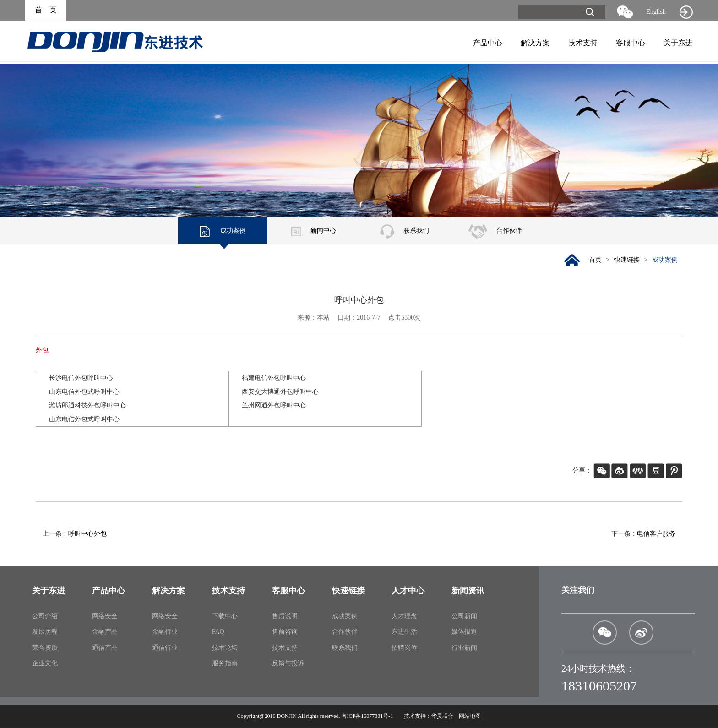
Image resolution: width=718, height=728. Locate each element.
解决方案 (535, 43)
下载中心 (225, 617)
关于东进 (678, 43)
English (656, 12)
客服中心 (631, 43)
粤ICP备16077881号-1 (367, 717)
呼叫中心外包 (87, 534)
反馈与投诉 (288, 664)
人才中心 (408, 591)
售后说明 (285, 617)
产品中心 (488, 43)
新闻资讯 (468, 591)
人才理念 (404, 617)
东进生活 (404, 632)
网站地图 (470, 717)
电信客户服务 (656, 534)
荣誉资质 (45, 648)
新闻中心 (314, 231)
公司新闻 (464, 617)
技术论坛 (225, 648)
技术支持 (583, 43)
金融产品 (105, 632)
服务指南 (225, 664)
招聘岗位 (404, 648)
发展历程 (45, 632)
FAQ (218, 632)
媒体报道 (464, 632)
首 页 (46, 10)
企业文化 (45, 664)
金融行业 (165, 632)
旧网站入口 (686, 12)
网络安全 (105, 617)
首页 (594, 260)
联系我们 (405, 231)
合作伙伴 (495, 231)
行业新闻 (464, 648)
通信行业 (165, 648)
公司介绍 (45, 617)
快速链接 (626, 260)
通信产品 (105, 648)
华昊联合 (442, 717)
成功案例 (223, 231)
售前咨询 (285, 632)
